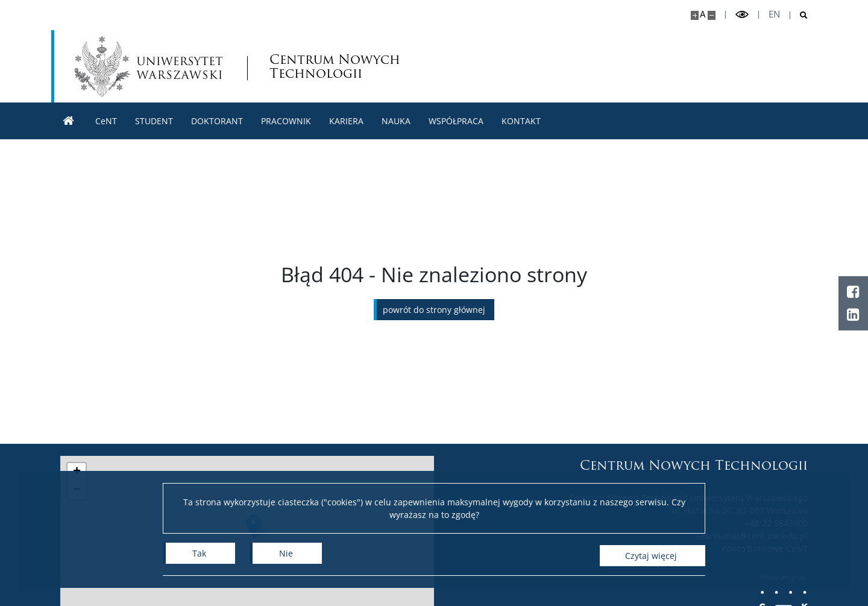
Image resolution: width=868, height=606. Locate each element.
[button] (77, 472)
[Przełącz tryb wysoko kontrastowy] (742, 15)
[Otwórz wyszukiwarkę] (799, 15)
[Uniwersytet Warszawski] (149, 66)
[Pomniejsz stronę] (712, 15)
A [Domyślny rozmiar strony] (703, 14)
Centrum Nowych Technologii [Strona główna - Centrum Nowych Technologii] (337, 66)
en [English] (774, 14)
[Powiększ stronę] (695, 15)
